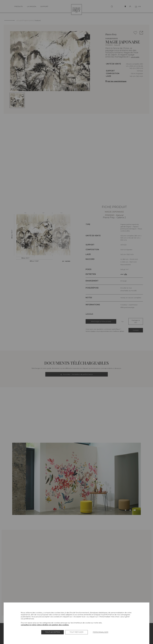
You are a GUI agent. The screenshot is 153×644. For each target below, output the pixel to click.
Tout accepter (53, 632)
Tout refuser (76, 632)
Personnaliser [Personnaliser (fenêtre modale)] (100, 632)
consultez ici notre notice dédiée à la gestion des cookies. (45, 625)
